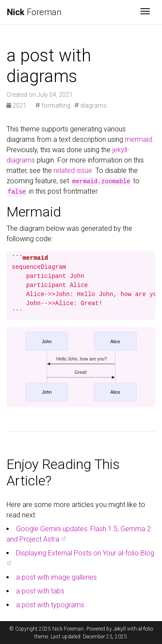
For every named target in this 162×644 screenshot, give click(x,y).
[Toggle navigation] (145, 12)
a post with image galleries (56, 577)
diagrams (91, 105)
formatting (53, 105)
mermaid (138, 139)
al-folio (146, 629)
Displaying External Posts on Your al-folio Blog (85, 553)
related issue (73, 171)
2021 (17, 105)
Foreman (34, 12)
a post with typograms (50, 605)
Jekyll (119, 629)
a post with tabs (40, 591)
